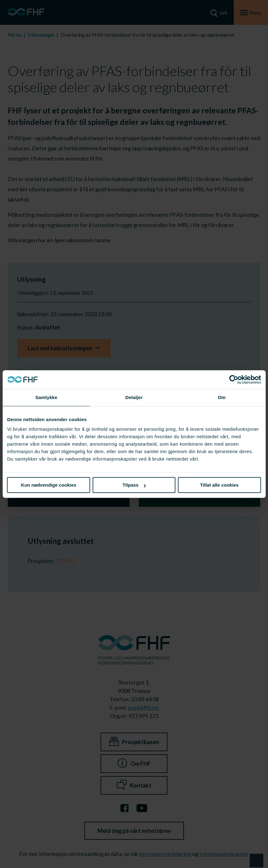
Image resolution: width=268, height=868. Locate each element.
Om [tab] (222, 397)
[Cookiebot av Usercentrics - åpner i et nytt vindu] (234, 379)
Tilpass (134, 485)
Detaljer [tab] (134, 397)
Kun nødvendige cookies (49, 485)
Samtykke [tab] (46, 397)
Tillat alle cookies (219, 485)
